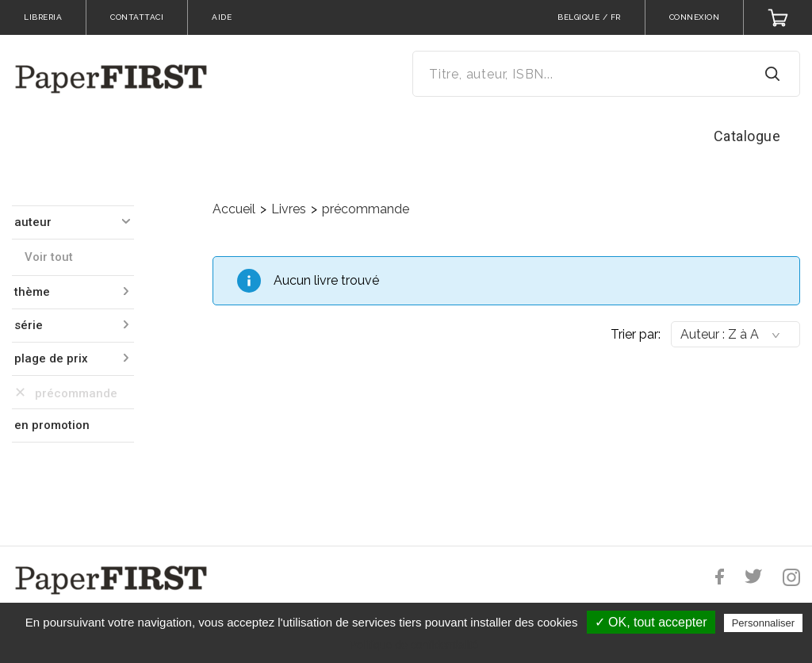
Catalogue (747, 136)
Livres (289, 209)
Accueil (234, 209)
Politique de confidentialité (414, 645)
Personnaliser (764, 623)
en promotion (52, 425)
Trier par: (636, 334)
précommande (366, 209)
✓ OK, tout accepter (651, 622)
